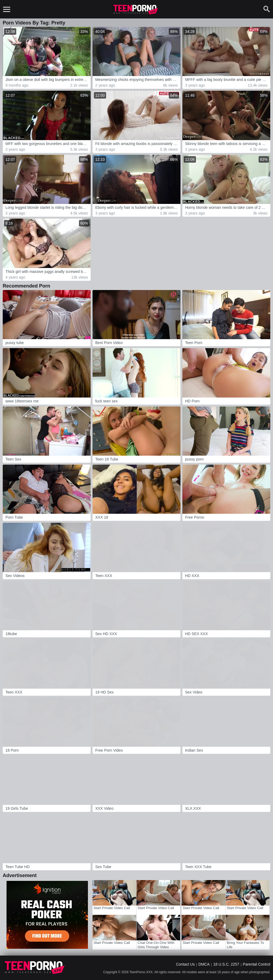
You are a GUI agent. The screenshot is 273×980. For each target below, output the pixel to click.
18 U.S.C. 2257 (226, 964)
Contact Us (185, 964)
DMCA (204, 964)
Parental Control (257, 964)
